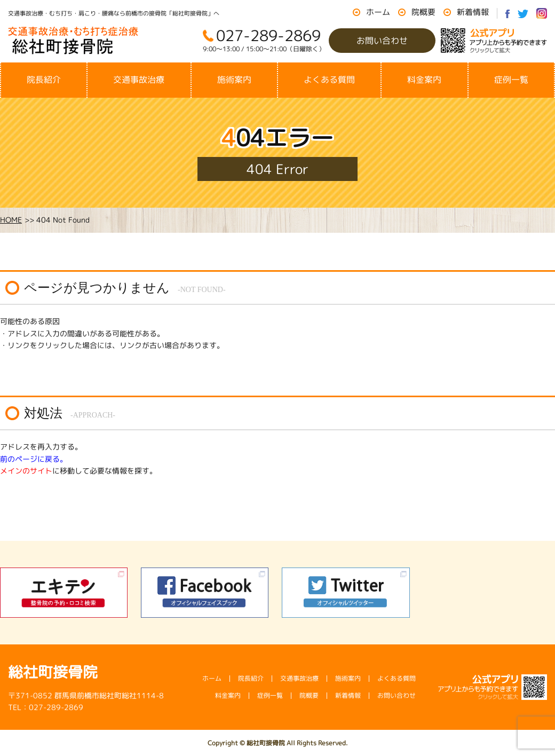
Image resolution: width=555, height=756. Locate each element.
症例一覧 (511, 80)
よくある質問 (329, 80)
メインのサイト (26, 471)
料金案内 (424, 80)
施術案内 (234, 80)
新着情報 (473, 12)
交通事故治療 (139, 80)
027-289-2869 (268, 36)
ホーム (378, 12)
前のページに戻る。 (34, 459)
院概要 (423, 12)
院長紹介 (44, 80)
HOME (11, 220)
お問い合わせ (382, 41)
